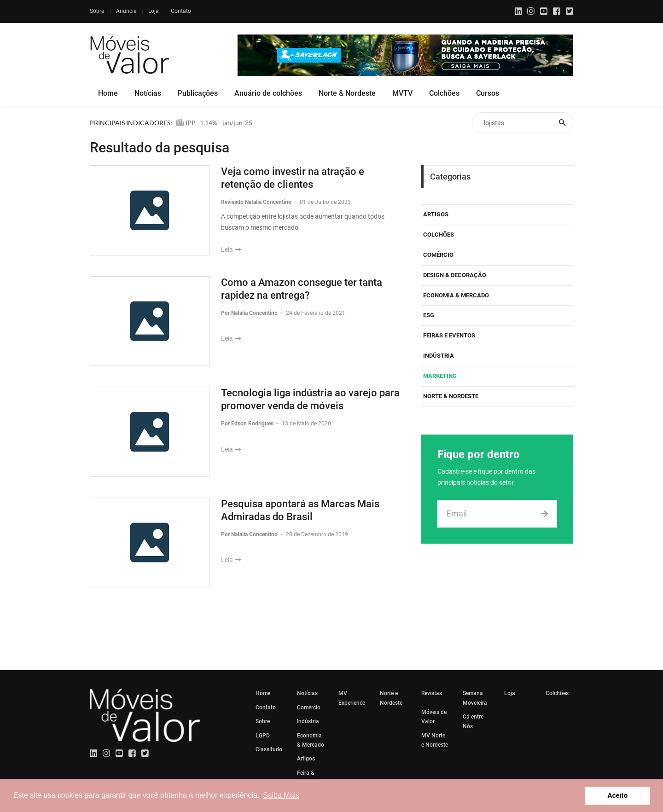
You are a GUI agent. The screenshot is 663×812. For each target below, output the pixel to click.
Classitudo (269, 749)
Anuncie (126, 11)
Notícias (148, 93)
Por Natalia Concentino (250, 313)
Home (108, 93)
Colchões (444, 93)
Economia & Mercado (456, 295)
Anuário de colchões (268, 93)
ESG (429, 315)
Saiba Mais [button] (281, 795)
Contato (181, 11)
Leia (231, 249)
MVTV (402, 93)
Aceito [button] (617, 795)
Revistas (432, 693)
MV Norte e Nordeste (435, 740)
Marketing (440, 376)
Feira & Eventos (307, 777)
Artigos (436, 214)
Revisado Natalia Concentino (257, 202)
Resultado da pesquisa (160, 148)
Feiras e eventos (449, 335)
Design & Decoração (455, 275)
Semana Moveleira (475, 698)
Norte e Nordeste (391, 698)
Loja (154, 11)
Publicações (198, 93)
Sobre (97, 11)
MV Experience (352, 698)
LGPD (263, 736)
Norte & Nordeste (347, 93)
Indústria (439, 356)
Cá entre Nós (473, 721)
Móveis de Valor (434, 717)
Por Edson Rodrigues (248, 423)
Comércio (438, 255)
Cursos (488, 93)
